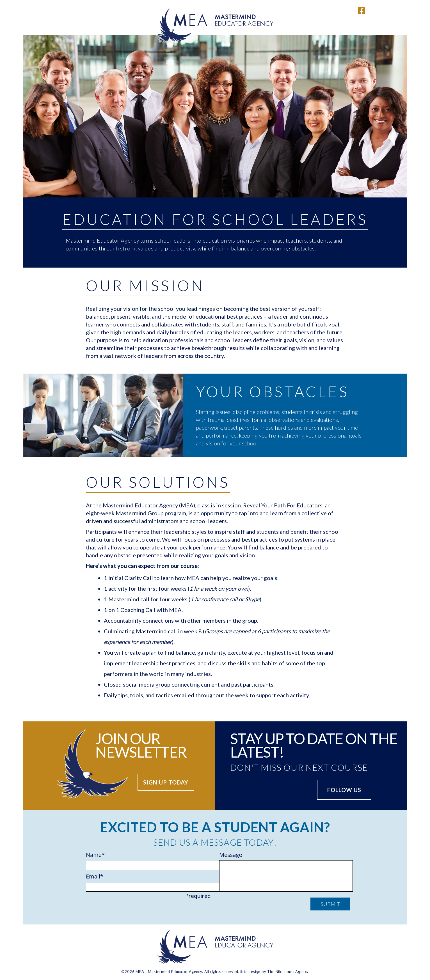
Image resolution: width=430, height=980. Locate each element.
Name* (148, 860)
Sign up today (166, 782)
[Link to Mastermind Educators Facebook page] (362, 10)
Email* (148, 882)
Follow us (344, 790)
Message (282, 872)
